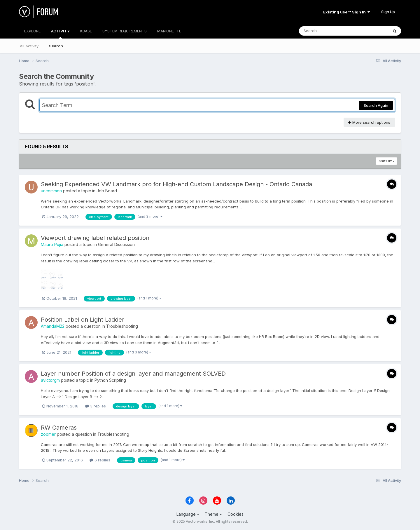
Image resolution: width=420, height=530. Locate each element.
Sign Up (388, 12)
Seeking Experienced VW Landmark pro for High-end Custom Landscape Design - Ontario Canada (176, 184)
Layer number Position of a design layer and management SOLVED (133, 374)
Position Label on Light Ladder (83, 320)
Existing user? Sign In (346, 12)
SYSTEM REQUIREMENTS (125, 31)
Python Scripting (110, 380)
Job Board (107, 191)
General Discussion (116, 244)
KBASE (86, 31)
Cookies (236, 514)
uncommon (51, 191)
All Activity (29, 46)
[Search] (328, 31)
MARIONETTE (169, 31)
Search (56, 46)
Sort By (386, 161)
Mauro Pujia (52, 244)
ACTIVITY (60, 34)
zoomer (48, 434)
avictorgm (50, 380)
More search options (369, 122)
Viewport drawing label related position (95, 238)
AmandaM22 (53, 326)
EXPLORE (32, 31)
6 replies (100, 460)
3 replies (96, 406)
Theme (213, 514)
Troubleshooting (122, 326)
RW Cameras (59, 428)
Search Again (376, 105)
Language (188, 514)
